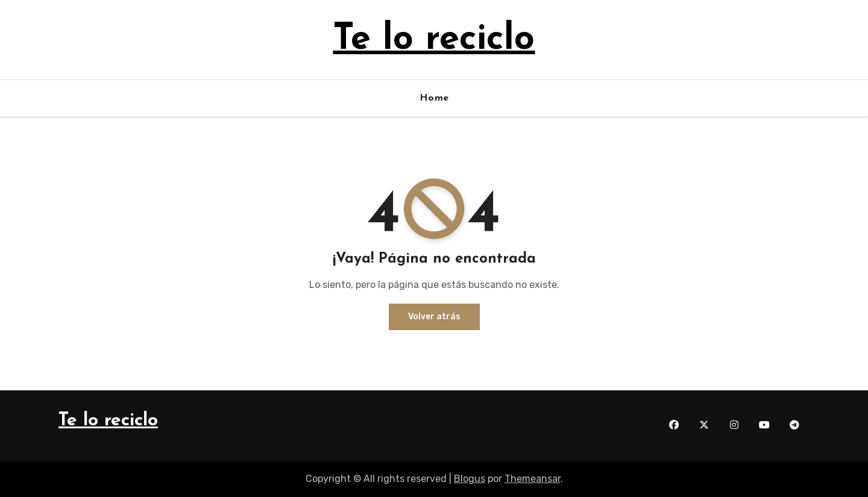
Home (434, 98)
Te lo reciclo (434, 40)
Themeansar (533, 479)
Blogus (470, 479)
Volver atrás (434, 317)
